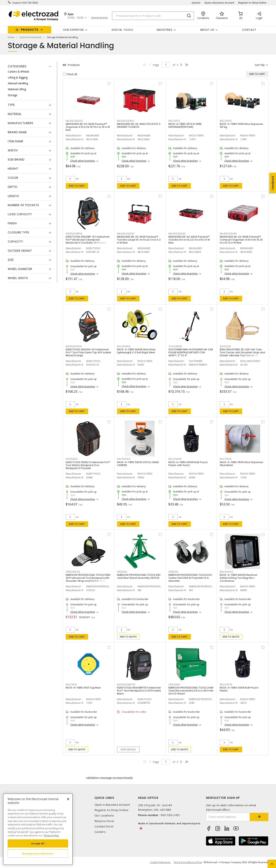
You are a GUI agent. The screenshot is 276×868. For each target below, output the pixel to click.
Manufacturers (21, 123)
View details (128, 749)
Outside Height (20, 251)
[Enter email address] (228, 817)
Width (13, 150)
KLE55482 (72, 459)
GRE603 (173, 572)
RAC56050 (124, 459)
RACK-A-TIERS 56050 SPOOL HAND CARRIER (138, 464)
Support (17, 3)
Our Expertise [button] (74, 30)
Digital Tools (122, 30)
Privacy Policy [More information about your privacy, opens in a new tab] (51, 835)
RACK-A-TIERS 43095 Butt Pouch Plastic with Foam (188, 464)
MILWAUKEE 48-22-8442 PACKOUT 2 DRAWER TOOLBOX (139, 125)
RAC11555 (226, 459)
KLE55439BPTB (126, 684)
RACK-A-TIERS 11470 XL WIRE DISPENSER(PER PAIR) (185, 125)
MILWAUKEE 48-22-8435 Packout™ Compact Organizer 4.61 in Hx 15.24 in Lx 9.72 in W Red (241, 240)
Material (15, 114)
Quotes (196, 3)
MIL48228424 (177, 234)
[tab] (30, 66)
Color (13, 178)
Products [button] (30, 30)
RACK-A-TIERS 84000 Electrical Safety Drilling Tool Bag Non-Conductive (238, 578)
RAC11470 (174, 121)
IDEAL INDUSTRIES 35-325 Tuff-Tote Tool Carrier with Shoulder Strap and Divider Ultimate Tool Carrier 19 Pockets (243, 354)
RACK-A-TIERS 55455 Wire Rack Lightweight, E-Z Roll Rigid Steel (136, 351)
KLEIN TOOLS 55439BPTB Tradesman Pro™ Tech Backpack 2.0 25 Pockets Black (139, 691)
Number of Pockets (23, 205)
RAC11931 (71, 684)
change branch (99, 18)
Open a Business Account (219, 3)
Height (13, 169)
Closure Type (19, 232)
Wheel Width (18, 278)
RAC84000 (227, 572)
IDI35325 (225, 346)
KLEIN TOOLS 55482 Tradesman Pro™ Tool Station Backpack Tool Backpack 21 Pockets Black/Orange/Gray (88, 467)
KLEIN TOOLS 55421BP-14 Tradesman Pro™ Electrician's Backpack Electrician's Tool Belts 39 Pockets (88, 240)
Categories (17, 66)
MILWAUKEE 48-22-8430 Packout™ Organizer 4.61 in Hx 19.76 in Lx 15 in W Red (88, 127)
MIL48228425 (126, 234)
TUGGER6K (175, 346)
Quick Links (104, 798)
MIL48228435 (228, 234)
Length (13, 196)
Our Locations (104, 815)
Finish (12, 223)
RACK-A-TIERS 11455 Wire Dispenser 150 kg (242, 125)
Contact (249, 30)
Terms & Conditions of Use (188, 862)
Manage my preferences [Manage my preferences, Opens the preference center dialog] (38, 853)
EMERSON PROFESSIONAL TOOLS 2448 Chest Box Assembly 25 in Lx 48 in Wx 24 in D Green (191, 691)
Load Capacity (20, 214)
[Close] (68, 799)
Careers (100, 832)
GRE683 (122, 572)
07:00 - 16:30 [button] (75, 18)
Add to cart (77, 186)
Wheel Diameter (20, 269)
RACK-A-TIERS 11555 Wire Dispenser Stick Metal (242, 464)
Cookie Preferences (160, 862)
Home (11, 37)
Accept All (38, 843)
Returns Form (104, 821)
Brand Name (17, 132)
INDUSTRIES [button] (165, 30)
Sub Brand (16, 160)
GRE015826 (73, 572)
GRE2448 (174, 684)
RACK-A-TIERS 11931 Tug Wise (83, 688)
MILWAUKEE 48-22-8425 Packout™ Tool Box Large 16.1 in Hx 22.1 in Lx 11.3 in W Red (139, 240)
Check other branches (83, 161)
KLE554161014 (74, 346)
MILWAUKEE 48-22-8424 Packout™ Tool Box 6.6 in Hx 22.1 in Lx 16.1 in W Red (189, 240)
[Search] (153, 16)
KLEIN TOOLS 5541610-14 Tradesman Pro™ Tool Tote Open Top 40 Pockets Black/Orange (88, 352)
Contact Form (104, 826)
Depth (13, 187)
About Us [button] (207, 30)
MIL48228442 (126, 121)
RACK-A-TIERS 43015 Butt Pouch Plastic (239, 689)
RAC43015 (226, 684)
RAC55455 (124, 346)
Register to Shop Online (252, 3)
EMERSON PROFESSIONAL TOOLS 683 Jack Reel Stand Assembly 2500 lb (139, 576)
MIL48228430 (74, 121)
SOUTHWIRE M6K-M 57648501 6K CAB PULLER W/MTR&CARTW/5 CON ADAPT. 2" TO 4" (191, 352)
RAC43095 (175, 459)
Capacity (15, 242)
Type (11, 105)
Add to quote (128, 637)
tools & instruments (31, 37)
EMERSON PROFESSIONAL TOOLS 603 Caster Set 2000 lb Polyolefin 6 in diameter (190, 578)
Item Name (16, 141)
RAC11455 (226, 121)
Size (11, 260)
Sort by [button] (260, 65)
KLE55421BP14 (74, 234)
